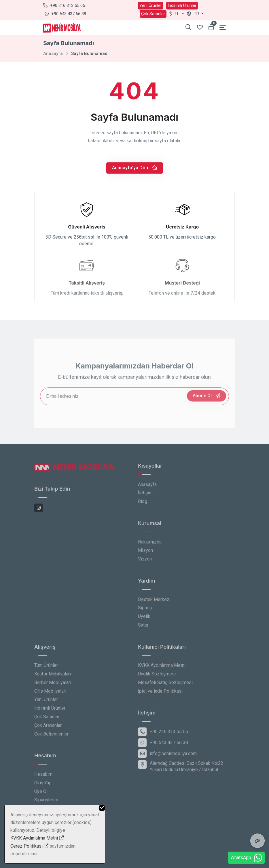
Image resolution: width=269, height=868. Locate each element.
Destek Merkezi (154, 603)
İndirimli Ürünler (182, 5)
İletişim (145, 496)
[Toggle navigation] (223, 27)
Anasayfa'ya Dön (135, 168)
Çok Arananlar (48, 729)
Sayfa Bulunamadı (90, 53)
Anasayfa (53, 53)
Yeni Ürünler (151, 5)
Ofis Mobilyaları (50, 695)
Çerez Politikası (29, 846)
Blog (143, 505)
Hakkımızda (150, 545)
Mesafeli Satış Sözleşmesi (165, 686)
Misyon (145, 554)
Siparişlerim (46, 803)
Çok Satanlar (153, 14)
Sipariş (145, 611)
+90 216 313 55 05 (64, 5)
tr (194, 14)
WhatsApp (246, 858)
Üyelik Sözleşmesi (157, 677)
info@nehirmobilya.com (167, 757)
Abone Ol (207, 399)
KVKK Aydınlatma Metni (162, 669)
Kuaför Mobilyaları (53, 677)
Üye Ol (41, 795)
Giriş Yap (43, 786)
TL (175, 14)
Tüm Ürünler (46, 669)
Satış (143, 628)
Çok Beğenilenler (51, 737)
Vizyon (145, 562)
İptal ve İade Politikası (160, 695)
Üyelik (144, 620)
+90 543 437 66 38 (66, 14)
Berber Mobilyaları (53, 686)
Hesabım (43, 778)
